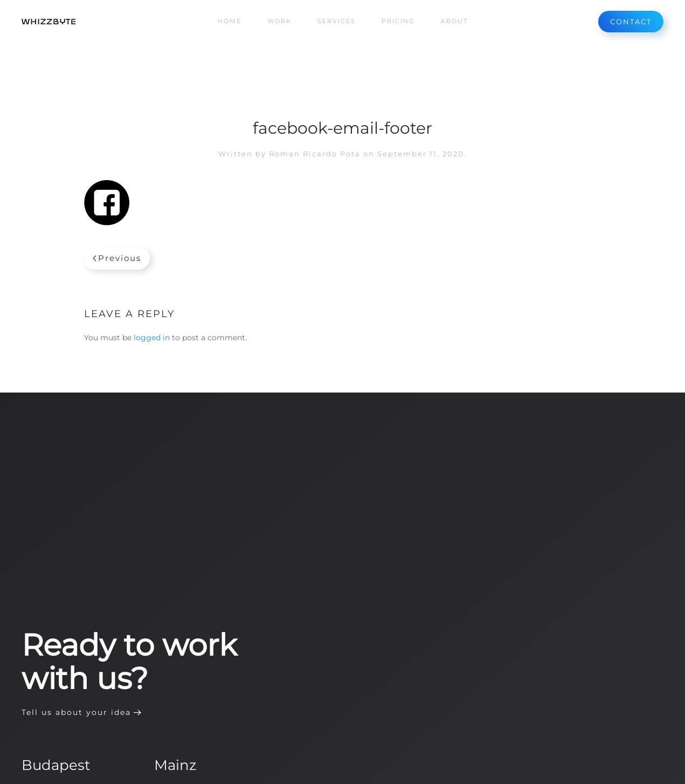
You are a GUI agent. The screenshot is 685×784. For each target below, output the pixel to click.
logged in (152, 338)
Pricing (398, 21)
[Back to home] (49, 22)
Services (337, 21)
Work (279, 21)
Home (230, 21)
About (454, 21)
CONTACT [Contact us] (631, 22)
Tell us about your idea (76, 712)
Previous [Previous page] (117, 258)
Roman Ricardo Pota (315, 154)
